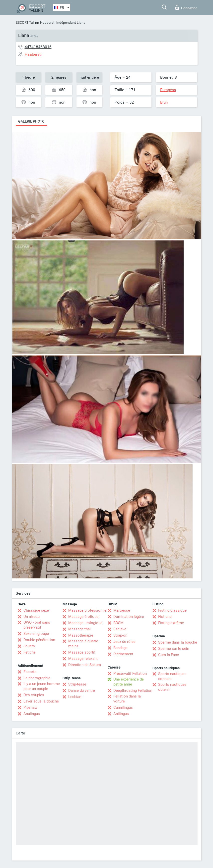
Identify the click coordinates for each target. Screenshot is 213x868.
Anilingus (121, 714)
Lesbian (75, 697)
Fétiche (30, 652)
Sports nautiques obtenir (172, 687)
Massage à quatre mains (83, 644)
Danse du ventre (82, 691)
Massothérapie (81, 635)
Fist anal (165, 617)
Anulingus (32, 714)
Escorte (30, 672)
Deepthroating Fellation (133, 691)
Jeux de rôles (124, 642)
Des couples (34, 695)
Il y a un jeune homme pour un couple (42, 686)
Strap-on (120, 635)
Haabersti (48, 22)
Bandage (120, 648)
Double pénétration (39, 640)
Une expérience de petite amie (129, 682)
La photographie (37, 678)
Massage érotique (83, 617)
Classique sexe (36, 610)
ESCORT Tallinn (27, 22)
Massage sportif (82, 652)
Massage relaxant (83, 659)
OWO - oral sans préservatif (37, 625)
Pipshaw (30, 707)
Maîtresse (122, 610)
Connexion (186, 7)
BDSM (118, 623)
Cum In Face (169, 655)
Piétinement (123, 654)
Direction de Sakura (85, 665)
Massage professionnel (88, 610)
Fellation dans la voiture (127, 699)
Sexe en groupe (36, 634)
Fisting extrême (171, 623)
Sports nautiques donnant (172, 676)
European (168, 90)
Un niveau (32, 617)
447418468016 (38, 47)
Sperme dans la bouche (178, 642)
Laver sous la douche (41, 701)
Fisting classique (172, 610)
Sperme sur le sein (174, 649)
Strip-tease (77, 684)
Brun (164, 102)
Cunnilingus (123, 707)
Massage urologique (85, 623)
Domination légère (129, 617)
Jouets (29, 646)
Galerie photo (31, 121)
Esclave (120, 629)
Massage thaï (79, 629)
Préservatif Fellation (130, 674)
